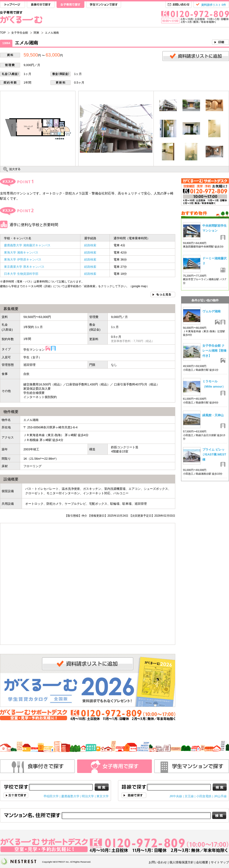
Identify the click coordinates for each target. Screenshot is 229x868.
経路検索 (90, 245)
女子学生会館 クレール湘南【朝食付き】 (215, 351)
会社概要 (202, 862)
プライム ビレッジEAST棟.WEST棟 (214, 455)
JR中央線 (176, 796)
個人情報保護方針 (182, 862)
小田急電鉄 (204, 796)
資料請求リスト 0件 (214, 5)
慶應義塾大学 (70, 796)
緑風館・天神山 (213, 415)
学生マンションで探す (104, 5)
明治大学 (88, 796)
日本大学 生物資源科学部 (21, 274)
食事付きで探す (41, 5)
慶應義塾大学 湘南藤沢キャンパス (27, 245)
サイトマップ (220, 862)
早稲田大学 (51, 796)
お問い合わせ (179, 5)
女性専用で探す (114, 766)
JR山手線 (220, 796)
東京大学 (103, 796)
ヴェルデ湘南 (211, 311)
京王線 (189, 796)
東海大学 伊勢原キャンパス (23, 259)
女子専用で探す (70, 5)
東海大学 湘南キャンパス (23, 252)
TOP (13, 5)
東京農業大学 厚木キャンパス (24, 267)
